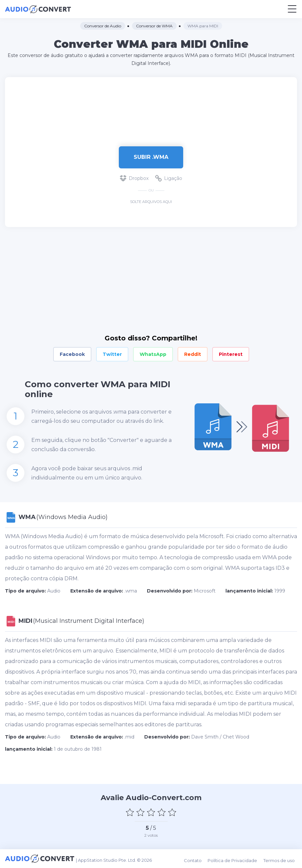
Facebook (72, 354)
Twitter (112, 354)
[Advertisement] (151, 108)
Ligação (169, 178)
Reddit (193, 354)
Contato (197, 858)
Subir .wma (151, 157)
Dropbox (134, 178)
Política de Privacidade (236, 858)
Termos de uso (281, 858)
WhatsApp (153, 354)
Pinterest (231, 354)
